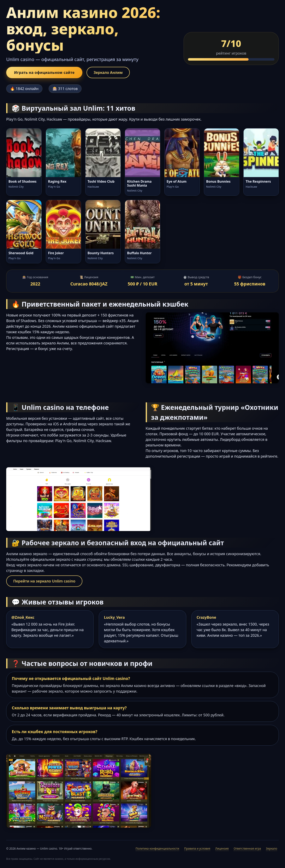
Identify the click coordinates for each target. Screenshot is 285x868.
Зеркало (272, 848)
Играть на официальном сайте (44, 72)
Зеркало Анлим (108, 72)
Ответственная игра (247, 848)
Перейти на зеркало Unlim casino (44, 583)
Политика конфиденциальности (157, 848)
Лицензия (222, 848)
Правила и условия (197, 848)
